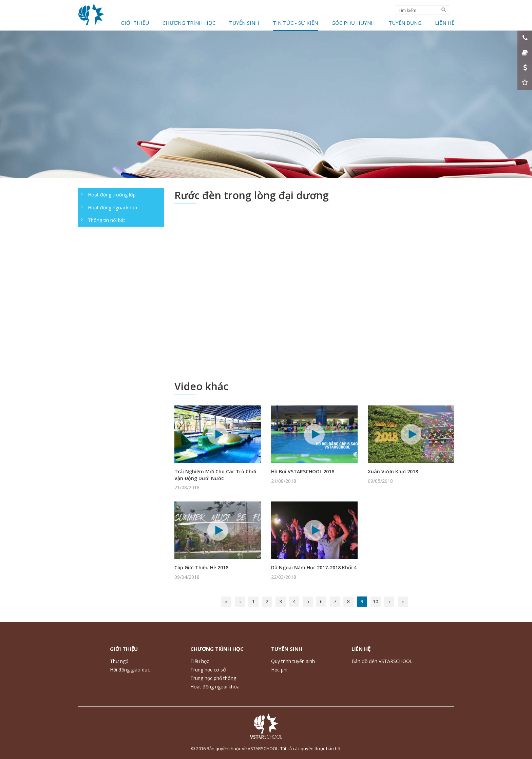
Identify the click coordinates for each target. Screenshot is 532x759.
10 (376, 601)
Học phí (279, 670)
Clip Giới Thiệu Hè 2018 (201, 567)
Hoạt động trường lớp (112, 195)
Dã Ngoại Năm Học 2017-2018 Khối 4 (314, 567)
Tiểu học (200, 661)
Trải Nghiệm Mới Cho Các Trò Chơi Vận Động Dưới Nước (215, 475)
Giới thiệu (135, 23)
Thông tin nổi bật (107, 220)
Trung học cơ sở (208, 670)
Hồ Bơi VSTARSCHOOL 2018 (303, 471)
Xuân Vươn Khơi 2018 (393, 471)
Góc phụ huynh (353, 23)
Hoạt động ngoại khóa (112, 207)
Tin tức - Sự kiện (295, 23)
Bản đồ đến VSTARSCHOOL (382, 661)
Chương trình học (189, 23)
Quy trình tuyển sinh (293, 661)
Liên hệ (445, 23)
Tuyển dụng (405, 23)
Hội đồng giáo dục (130, 670)
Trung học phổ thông (213, 678)
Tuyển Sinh (244, 23)
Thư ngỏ (119, 661)
